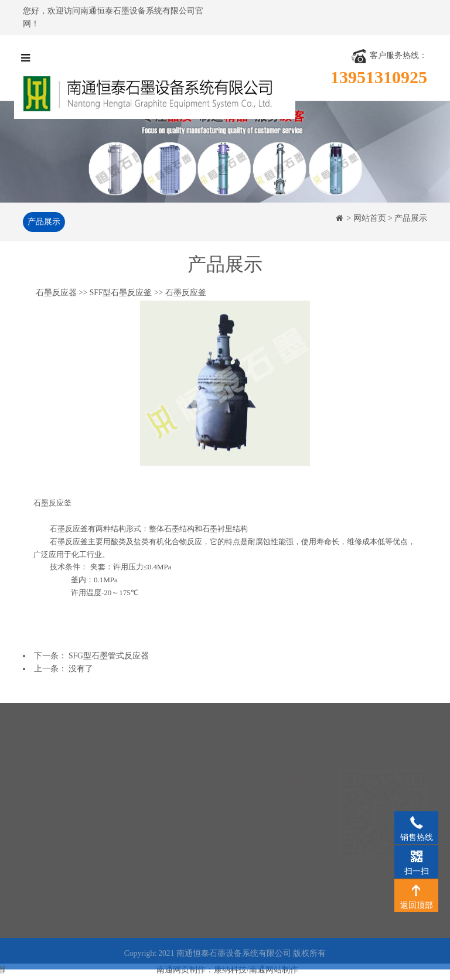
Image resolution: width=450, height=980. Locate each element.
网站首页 (370, 218)
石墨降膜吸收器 (134, 782)
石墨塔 (117, 817)
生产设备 (39, 800)
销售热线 (416, 822)
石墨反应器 (56, 294)
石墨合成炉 (125, 834)
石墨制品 (121, 870)
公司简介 (39, 765)
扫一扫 (416, 856)
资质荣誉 (39, 782)
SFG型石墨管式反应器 (109, 656)
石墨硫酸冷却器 (134, 800)
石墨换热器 (125, 765)
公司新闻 (203, 765)
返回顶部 (416, 890)
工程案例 (39, 817)
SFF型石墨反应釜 (121, 294)
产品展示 (42, 222)
